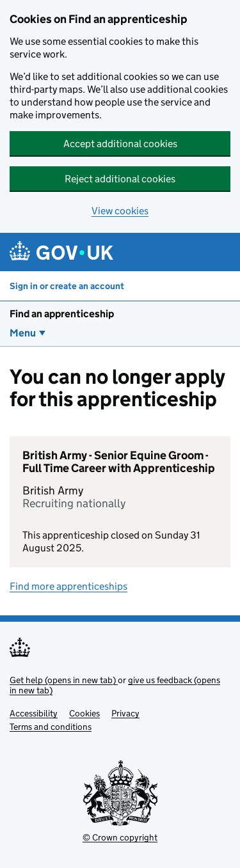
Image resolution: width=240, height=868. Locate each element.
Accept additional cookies (120, 144)
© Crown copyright (120, 837)
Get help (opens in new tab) (64, 680)
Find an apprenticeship (62, 314)
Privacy (125, 713)
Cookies (84, 713)
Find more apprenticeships (68, 586)
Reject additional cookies (120, 179)
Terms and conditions (51, 727)
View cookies (120, 211)
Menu (23, 333)
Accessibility (34, 713)
